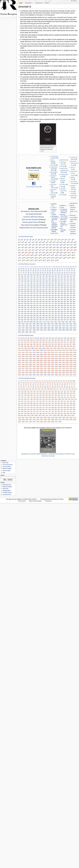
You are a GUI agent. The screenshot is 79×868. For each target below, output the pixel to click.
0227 (20, 365)
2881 (23, 332)
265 (59, 291)
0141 (56, 352)
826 (65, 320)
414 (50, 308)
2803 (38, 328)
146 (44, 279)
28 (51, 242)
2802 (34, 328)
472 (53, 314)
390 (34, 306)
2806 (49, 328)
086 (40, 346)
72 (27, 250)
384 (74, 304)
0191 (64, 359)
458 (68, 312)
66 (65, 247)
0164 (23, 356)
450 (44, 312)
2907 (31, 332)
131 (20, 260)
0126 (64, 350)
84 (69, 250)
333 (34, 299)
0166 (31, 356)
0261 (23, 369)
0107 (51, 348)
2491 (34, 326)
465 (31, 314)
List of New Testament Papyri (26, 237)
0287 (60, 371)
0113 (73, 348)
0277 (23, 371)
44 (48, 245)
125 (53, 257)
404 (19, 308)
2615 (53, 326)
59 (41, 247)
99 (62, 252)
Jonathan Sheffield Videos (73, 188)
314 (34, 297)
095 (68, 346)
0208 (67, 361)
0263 (31, 369)
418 (62, 308)
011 (44, 338)
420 (68, 308)
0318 (56, 375)
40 (34, 245)
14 (21, 84)
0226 (75, 363)
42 (41, 245)
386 (22, 306)
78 (48, 250)
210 (65, 285)
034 (56, 340)
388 (28, 306)
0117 (31, 350)
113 (61, 255)
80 (55, 250)
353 (37, 301)
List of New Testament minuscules (73, 226)
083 (31, 346)
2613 (45, 326)
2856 (53, 330)
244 (53, 289)
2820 (41, 330)
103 (20, 255)
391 (37, 306)
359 (56, 301)
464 (28, 314)
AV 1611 (63, 195)
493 (59, 316)
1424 (63, 322)
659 (31, 320)
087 (44, 346)
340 (56, 299)
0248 (34, 367)
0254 (56, 367)
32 (65, 242)
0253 (53, 367)
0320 (64, 375)
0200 (38, 361)
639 (68, 318)
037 (65, 340)
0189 (56, 359)
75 (37, 250)
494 (62, 316)
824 (59, 320)
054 (59, 342)
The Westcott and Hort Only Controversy (64, 211)
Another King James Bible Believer (54, 169)
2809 (60, 328)
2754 (64, 326)
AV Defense (63, 185)
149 (53, 279)
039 (71, 340)
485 (34, 316)
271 (19, 293)
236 (28, 289)
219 (34, 287)
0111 (66, 348)
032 (50, 340)
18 (21, 104)
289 (74, 293)
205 (50, 285)
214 (19, 287)
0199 (34, 361)
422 (74, 308)
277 (37, 293)
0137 (41, 352)
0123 (53, 350)
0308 (20, 375)
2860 (67, 330)
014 (53, 338)
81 (58, 250)
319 (50, 297)
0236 (49, 365)
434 (53, 310)
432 (47, 310)
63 (55, 247)
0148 (23, 354)
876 (25, 322)
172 (65, 281)
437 (62, 310)
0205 (56, 361)
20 (21, 112)
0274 (71, 369)
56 (30, 247)
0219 (49, 363)
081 (25, 346)
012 (47, 338)
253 (22, 291)
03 (24, 338)
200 (34, 285)
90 (30, 252)
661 (37, 320)
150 (56, 279)
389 (31, 306)
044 (28, 342)
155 (71, 279)
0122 (49, 350)
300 (50, 295)
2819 (38, 330)
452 (50, 312)
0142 (60, 352)
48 (62, 245)
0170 (45, 356)
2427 (67, 324)
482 (25, 316)
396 (53, 306)
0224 (67, 363)
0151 (34, 354)
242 (47, 289)
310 (22, 297)
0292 (20, 373)
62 (51, 247)
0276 (20, 371)
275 (31, 293)
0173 (56, 356)
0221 (56, 363)
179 (28, 283)
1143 (45, 322)
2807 (53, 328)
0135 (34, 352)
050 (47, 342)
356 (47, 301)
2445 (20, 326)
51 (72, 245)
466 (34, 314)
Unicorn (62, 207)
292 (25, 295)
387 (25, 306)
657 (25, 320)
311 (25, 297)
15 (21, 90)
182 (37, 283)
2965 (34, 332)
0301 (53, 373)
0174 (60, 356)
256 (31, 291)
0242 (71, 365)
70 (20, 250)
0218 (45, 363)
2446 (23, 326)
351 (31, 301)
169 (56, 281)
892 (31, 322)
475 (62, 314)
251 (74, 289)
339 (53, 299)
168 (53, 281)
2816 (27, 330)
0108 (55, 348)
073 (59, 344)
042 (22, 342)
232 (74, 287)
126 (57, 257)
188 (56, 283)
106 (33, 255)
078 (74, 344)
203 (44, 285)
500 (22, 318)
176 (19, 283)
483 (28, 316)
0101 (29, 348)
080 (22, 346)
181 (34, 283)
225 (53, 287)
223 (47, 287)
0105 (44, 348)
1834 (27, 324)
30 (58, 242)
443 (22, 312)
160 (28, 281)
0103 (37, 348)
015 (56, 338)
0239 (60, 365)
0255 (60, 367)
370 (31, 304)
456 (62, 312)
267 (65, 291)
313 (31, 297)
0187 (49, 359)
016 (59, 338)
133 (28, 260)
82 (62, 250)
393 (44, 306)
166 (47, 281)
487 (40, 316)
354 (40, 301)
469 (44, 314)
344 (68, 299)
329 (22, 299)
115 (70, 255)
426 (28, 310)
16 (21, 92)
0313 (38, 375)
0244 (20, 367)
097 (74, 346)
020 (71, 338)
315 (37, 297)
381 (65, 304)
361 (62, 301)
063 (28, 344)
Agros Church (55, 233)
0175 (64, 356)
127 (61, 257)
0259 (75, 367)
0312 (34, 375)
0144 (67, 352)
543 (47, 318)
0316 (49, 375)
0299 (45, 373)
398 (59, 306)
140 (57, 260)
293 (28, 295)
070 (50, 344)
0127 (67, 350)
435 (56, 310)
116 (74, 255)
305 (65, 295)
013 (50, 338)
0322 (71, 375)
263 (53, 291)
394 (47, 306)
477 (68, 314)
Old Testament (25, 211)
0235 (45, 365)
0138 (45, 352)
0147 (20, 354)
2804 (41, 328)
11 (21, 66)
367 (22, 304)
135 (37, 260)
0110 (62, 348)
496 (68, 316)
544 (50, 318)
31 (62, 242)
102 (74, 252)
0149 (27, 354)
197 (25, 285)
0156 (53, 354)
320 (53, 297)
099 (22, 348)
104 (24, 255)
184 (44, 283)
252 (19, 291)
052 (53, 342)
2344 (60, 324)
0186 (45, 359)
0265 (38, 369)
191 (65, 283)
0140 (53, 352)
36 (20, 245)
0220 (53, 363)
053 (56, 342)
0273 (67, 369)
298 (44, 295)
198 (28, 285)
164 (40, 281)
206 (53, 285)
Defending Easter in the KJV (63, 191)
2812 (71, 328)
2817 (31, 330)
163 (37, 281)
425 (25, 310)
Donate (30, 179)
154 (68, 279)
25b (74, 381)
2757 (75, 326)
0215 (34, 363)
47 (58, 245)
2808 (56, 328)
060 (19, 344)
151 (59, 279)
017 (62, 338)
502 (28, 318)
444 (25, 312)
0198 (31, 361)
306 (68, 295)
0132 (27, 352)
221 (40, 287)
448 (37, 312)
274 (28, 293)
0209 (71, 361)
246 (59, 289)
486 (37, 316)
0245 (23, 367)
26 (44, 242)
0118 (34, 350)
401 (68, 306)
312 (28, 297)
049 (44, 342)
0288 (64, 371)
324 (65, 297)
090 (53, 346)
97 (55, 252)
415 (53, 308)
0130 (20, 352)
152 (62, 279)
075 (65, 344)
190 (62, 283)
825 (62, 320)
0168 (38, 356)
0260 (20, 369)
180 (31, 283)
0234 (41, 365)
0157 (56, 354)
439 (68, 310)
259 (40, 291)
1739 (74, 322)
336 (44, 299)
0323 (75, 375)
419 (65, 308)
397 (56, 306)
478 (71, 314)
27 (48, 242)
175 (74, 281)
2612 (41, 326)
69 (76, 247)
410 (37, 308)
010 (41, 338)
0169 (41, 356)
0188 (53, 359)
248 (65, 289)
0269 (53, 369)
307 (71, 295)
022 (19, 340)
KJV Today (53, 165)
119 (28, 257)
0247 (31, 367)
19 (21, 106)
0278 (27, 371)
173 (68, 281)
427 (31, 310)
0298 (41, 373)
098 (19, 348)
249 (68, 289)
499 (19, 318)
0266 (41, 369)
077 (71, 344)
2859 (64, 330)
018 (65, 338)
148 (50, 279)
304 (62, 295)
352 (34, 301)
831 (22, 322)
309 (19, 297)
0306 (71, 373)
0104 (40, 348)
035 (59, 340)
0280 (34, 371)
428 (34, 310)
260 (44, 291)
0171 (49, 356)
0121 (45, 350)
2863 (20, 332)
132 (24, 260)
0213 (27, 363)
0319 (60, 375)
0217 (41, 363)
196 (22, 285)
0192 (67, 359)
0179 (20, 359)
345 (71, 299)
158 (22, 281)
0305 (67, 373)
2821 (45, 330)
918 (37, 322)
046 (34, 342)
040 (74, 340)
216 (25, 287)
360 (59, 301)
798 (53, 320)
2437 (71, 324)
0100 (26, 348)
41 (37, 245)
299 (47, 295)
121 (37, 257)
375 (47, 304)
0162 (75, 354)
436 (59, 310)
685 (47, 320)
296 (37, 295)
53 (20, 247)
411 (40, 308)
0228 (23, 365)
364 (71, 301)
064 (31, 344)
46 (55, 245)
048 (40, 342)
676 (44, 320)
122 (41, 257)
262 (50, 291)
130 (74, 257)
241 (44, 289)
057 (68, 342)
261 (47, 291)
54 (23, 247)
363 (68, 301)
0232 (38, 365)
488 (44, 316)
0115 (23, 350)
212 (71, 285)
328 (19, 299)
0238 (56, 365)
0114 (20, 350)
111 (53, 255)
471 (50, 314)
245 (56, 289)
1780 (20, 324)
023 (22, 340)
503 (31, 318)
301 (53, 295)
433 (50, 310)
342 (62, 299)
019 (68, 338)
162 (34, 281)
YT (52, 198)
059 (74, 342)
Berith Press (63, 160)
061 (22, 344)
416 (56, 308)
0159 (64, 354)
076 (68, 344)
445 (28, 312)
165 (44, 281)
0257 (67, 367)
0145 (71, 352)
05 (28, 338)
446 (31, 312)
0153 (41, 354)
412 (44, 308)
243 (50, 289)
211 (68, 285)
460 (74, 312)
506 (40, 318)
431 (44, 310)
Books (53, 230)
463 (25, 314)
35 (76, 242)
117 (20, 257)
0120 (41, 350)
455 (59, 312)
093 (62, 346)
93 (41, 252)
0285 (53, 371)
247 (62, 289)
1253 (56, 322)
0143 (64, 352)
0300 (49, 373)
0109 (59, 348)
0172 (53, 356)
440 (71, 310)
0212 (23, 363)
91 (34, 252)
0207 (64, 361)
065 (34, 344)
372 (37, 304)
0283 (45, 371)
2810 (64, 328)
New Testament (36, 211)
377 (53, 304)
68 (72, 247)
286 (65, 293)
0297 (38, 373)
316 (40, 297)
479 (74, 314)
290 (19, 295)
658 (28, 320)
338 (50, 299)
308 (74, 295)
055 (62, 342)
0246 (27, 367)
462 (22, 314)
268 (68, 291)
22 (21, 119)
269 (71, 291)
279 (44, 293)
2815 (23, 330)
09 (38, 338)
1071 (41, 322)
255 (28, 291)
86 (76, 250)
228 (62, 287)
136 (41, 260)
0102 (33, 348)
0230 (31, 365)
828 (71, 320)
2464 (31, 326)
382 (68, 304)
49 (65, 245)
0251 (45, 367)
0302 (56, 373)
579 (59, 318)
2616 (56, 326)
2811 (67, 328)
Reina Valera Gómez (27, 225)
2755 (67, 326)
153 (65, 279)
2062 (49, 324)
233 (19, 289)
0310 (27, 375)
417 (59, 308)
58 (37, 247)
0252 (49, 367)
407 (28, 308)
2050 (31, 324)
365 (74, 301)
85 (72, 250)
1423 (59, 322)
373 (40, 304)
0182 (31, 359)
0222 (60, 363)
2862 (75, 330)
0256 (64, 367)
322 (59, 297)
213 (74, 285)
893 (34, 322)
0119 (38, 350)
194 (74, 283)
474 (59, 314)
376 (50, 304)
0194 (75, 359)
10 (21, 59)
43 (44, 245)
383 (71, 304)
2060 (41, 324)
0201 (41, 361)
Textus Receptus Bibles (53, 162)
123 (45, 257)
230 (68, 287)
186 (50, 283)
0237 (53, 365)
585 (62, 318)
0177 (71, 356)
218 (31, 287)
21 (21, 115)
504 (34, 318)
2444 (75, 324)
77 (44, 250)
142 (31, 279)
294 (31, 295)
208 (59, 285)
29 (55, 242)
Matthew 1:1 (63, 205)
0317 (53, 375)
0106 (48, 348)
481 (22, 316)
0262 (27, 369)
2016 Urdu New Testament (30, 220)
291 (22, 295)
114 (66, 255)
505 (37, 318)
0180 (23, 359)
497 (71, 316)
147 (47, 279)
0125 (60, 350)
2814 (20, 330)
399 (62, 306)
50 (69, 245)
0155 (49, 354)
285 (62, 293)
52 (76, 245)
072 (56, 344)
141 (28, 279)
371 (34, 304)
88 (23, 252)
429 (37, 310)
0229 (27, 365)
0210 (75, 361)
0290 (71, 371)
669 (40, 320)
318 (47, 297)
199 (31, 285)
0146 (75, 352)
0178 (75, 356)
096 (71, 346)
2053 (34, 324)
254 (25, 291)
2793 (31, 328)
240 (40, 289)
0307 (75, 373)
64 (58, 247)
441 (74, 310)
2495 (38, 326)
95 (48, 252)
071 (53, 344)
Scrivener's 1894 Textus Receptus (34, 217)
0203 (49, 361)
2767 (23, 328)
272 (22, 293)
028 (37, 340)
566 (56, 318)
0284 (49, 371)
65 (62, 247)
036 (62, 340)
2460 (27, 326)
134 (33, 260)
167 (50, 281)
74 (34, 250)
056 (65, 342)
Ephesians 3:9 (74, 203)
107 (37, 255)
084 (34, 346)
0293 (23, 373)
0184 (38, 359)
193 (71, 283)
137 (45, 260)
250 (71, 289)
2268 (56, 324)
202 (40, 285)
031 (47, 340)
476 (65, 314)
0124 (56, 350)
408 (31, 308)
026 (31, 340)
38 (27, 245)
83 (65, 250)
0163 (20, 356)
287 (68, 293)
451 (47, 312)
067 (40, 344)
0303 (60, 373)
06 (31, 338)
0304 (64, 373)
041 (19, 342)
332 (31, 299)
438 (65, 310)
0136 (38, 352)
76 (41, 250)
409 (34, 308)
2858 (60, 330)
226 (56, 287)
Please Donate (33, 170)
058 (71, 342)
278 (40, 293)
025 (28, 340)
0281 (38, 371)
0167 (34, 356)
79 (51, 250)
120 (33, 257)
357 (50, 301)
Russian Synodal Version (30, 222)
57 (34, 247)
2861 (71, 330)
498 (74, 316)
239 (37, 289)
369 (28, 304)
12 (21, 70)
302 (56, 295)
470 (47, 314)
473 (56, 314)
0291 (75, 371)
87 (20, 252)
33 (69, 242)
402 (71, 306)
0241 (67, 365)
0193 (71, 359)
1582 (70, 322)
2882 (27, 332)
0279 (31, 371)
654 (74, 318)
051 (50, 342)
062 (25, 344)
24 (37, 242)
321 (56, 297)
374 (44, 304)
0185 (41, 359)
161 (31, 281)
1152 (48, 322)
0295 (31, 373)
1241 (52, 322)
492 (56, 316)
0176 (67, 356)
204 (47, 285)
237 (31, 289)
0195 (20, 361)
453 (53, 312)
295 (34, 295)
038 (68, 340)
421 (71, 308)
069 (47, 344)
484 (31, 316)
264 (56, 291)
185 (47, 283)
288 (71, 293)
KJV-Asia (63, 166)
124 (49, 257)
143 (34, 279)
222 (44, 287)
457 (65, 312)
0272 (64, 369)
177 (22, 283)
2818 (34, 330)
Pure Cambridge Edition (63, 230)
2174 (53, 324)
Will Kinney (73, 215)
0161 (71, 354)
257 (34, 291)
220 (37, 287)
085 (37, 346)
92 (37, 252)
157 (19, 281)
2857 (56, 330)
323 (62, 297)
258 (37, 291)
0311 (31, 375)
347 (19, 301)
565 (53, 318)
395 (50, 306)
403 (74, 306)
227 (59, 287)
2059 (38, 324)
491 (53, 316)
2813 (75, 328)
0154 (45, 354)
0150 (31, 354)
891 (28, 322)
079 (19, 346)
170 (59, 281)
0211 (20, 363)
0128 (71, 350)
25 (41, 242)
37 (23, 245)
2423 (64, 324)
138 (49, 260)
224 (50, 287)
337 (47, 299)
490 (50, 316)
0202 (45, 361)
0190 (60, 359)
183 (40, 283)
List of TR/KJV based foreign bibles (74, 220)
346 (74, 299)
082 (28, 346)
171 (62, 281)
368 (25, 304)
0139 (49, 352)
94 (44, 252)
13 (21, 77)
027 (34, 340)
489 (47, 316)
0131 (23, 352)
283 (56, 293)
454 (56, 312)
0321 (67, 375)
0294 (27, 373)
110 (49, 255)
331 (28, 299)
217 (28, 287)
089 (50, 346)
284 (59, 293)
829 (74, 320)
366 (19, 304)
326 (71, 297)
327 (74, 297)
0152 (38, 354)
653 (71, 318)
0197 (27, 361)
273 (25, 293)
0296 (34, 373)
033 (53, 340)
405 (22, 308)
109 (45, 255)
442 (19, 312)
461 (19, 314)
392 (40, 306)
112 (57, 255)
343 (65, 299)
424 (22, 310)
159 (25, 281)
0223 (64, 363)
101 (70, 252)
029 (40, 340)
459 (71, 312)
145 (40, 279)
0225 (71, 363)
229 (65, 287)
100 (66, 252)
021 (74, 338)
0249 (38, 367)
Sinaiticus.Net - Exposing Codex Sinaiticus (64, 170)
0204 (53, 361)
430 (40, 310)
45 (51, 245)
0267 (45, 369)
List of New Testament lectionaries (73, 232)
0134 (31, 352)
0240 (64, 365)
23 (34, 242)
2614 (49, 326)
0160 (67, 354)
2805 (45, 328)
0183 (34, 359)
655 (19, 320)
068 (44, 344)
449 (40, 312)
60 (44, 247)
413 (47, 308)
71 (23, 250)
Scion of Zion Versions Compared (74, 173)
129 (70, 257)
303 (59, 295)
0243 (75, 365)
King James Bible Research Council (75, 163)
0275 (75, 369)
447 (34, 312)
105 (28, 255)
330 (25, 299)
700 (50, 320)
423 (19, 310)
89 (27, 252)
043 (25, 342)
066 (37, 344)
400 (65, 306)
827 (68, 320)
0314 (41, 375)
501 (25, 318)
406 (25, 308)
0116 (27, 350)
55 (27, 247)
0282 (41, 371)
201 (37, 285)
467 (37, 314)
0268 (49, 369)
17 (21, 99)
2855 (49, 330)
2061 (45, 324)
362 (65, 301)
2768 (27, 328)
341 (59, 299)
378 (56, 304)
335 (40, 299)
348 (22, 301)
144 (37, 279)
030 (44, 340)
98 (58, 252)
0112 (70, 348)
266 (62, 291)
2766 (20, 328)
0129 (75, 350)
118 (24, 257)
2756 (71, 326)
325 (68, 297)
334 (37, 299)
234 (22, 289)
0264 (34, 369)
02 (21, 338)
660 (34, 320)
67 (69, 247)
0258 (71, 367)
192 (68, 283)
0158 (60, 354)
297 (40, 295)
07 (33, 338)
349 (25, 301)
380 (62, 304)
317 (44, 297)
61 (48, 247)
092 (59, 346)
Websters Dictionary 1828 (63, 180)
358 (53, 301)
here (41, 151)
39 (30, 245)
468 (40, 314)
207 (56, 285)
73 (30, 250)
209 (62, 285)
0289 (67, 371)
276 (34, 293)
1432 (66, 322)
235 (25, 289)
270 (74, 291)
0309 (23, 375)
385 (19, 306)
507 (44, 318)
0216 (38, 363)
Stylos (62, 187)
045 (31, 342)
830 (19, 322)
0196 (23, 361)
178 (25, 283)
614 (65, 318)
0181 (27, 359)
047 (37, 342)
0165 (27, 356)
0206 (60, 361)
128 (66, 257)
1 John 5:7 (54, 207)
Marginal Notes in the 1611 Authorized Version (34, 228)
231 (71, 287)
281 (50, 293)
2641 (60, 326)
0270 (56, 369)
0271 (60, 369)
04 (26, 338)
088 (47, 346)
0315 (45, 375)
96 (51, 252)
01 (19, 338)
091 (56, 346)
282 (53, 293)
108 (41, 255)
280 (47, 293)
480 (19, 316)
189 (59, 283)
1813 (23, 324)
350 (28, 301)
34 (72, 242)
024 (25, 340)
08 (36, 338)
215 (22, 287)
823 (56, 320)
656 (22, 320)
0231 (34, 365)
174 (71, 281)
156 (74, 279)
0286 (56, 371)
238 (34, 289)
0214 (31, 363)
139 (53, 260)
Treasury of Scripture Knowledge (54, 177)
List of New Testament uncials (26, 335)
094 (65, 346)
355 (44, 301)
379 (59, 304)
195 (19, 285)
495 (65, 316)
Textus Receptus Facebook (33, 187)
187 (53, 283)
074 (62, 344)
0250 (41, 367)
